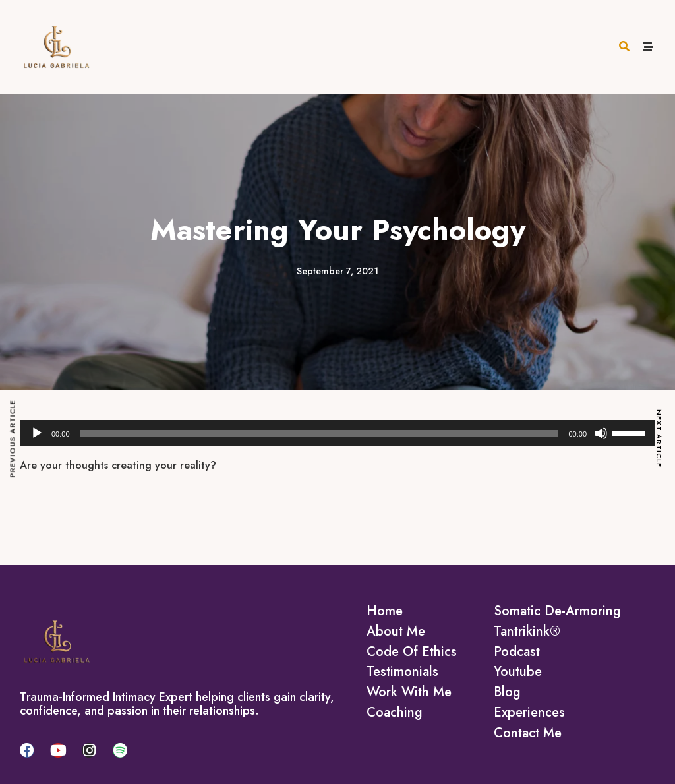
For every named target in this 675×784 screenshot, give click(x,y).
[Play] (37, 433)
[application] (337, 433)
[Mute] (601, 433)
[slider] (319, 433)
